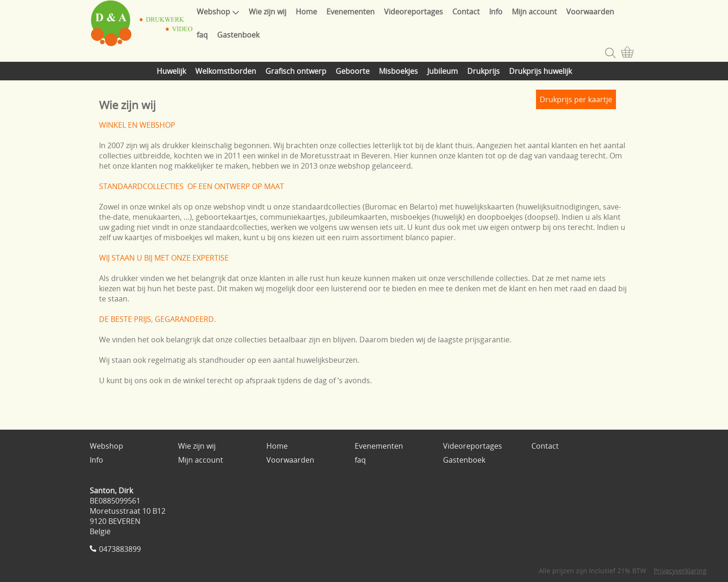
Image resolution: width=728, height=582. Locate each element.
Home (306, 12)
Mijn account (534, 12)
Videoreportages (414, 12)
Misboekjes (398, 71)
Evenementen (351, 12)
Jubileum (443, 71)
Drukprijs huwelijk (540, 71)
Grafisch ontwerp (296, 71)
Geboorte (353, 71)
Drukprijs (483, 71)
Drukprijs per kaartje (576, 99)
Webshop (218, 12)
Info (496, 12)
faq (202, 35)
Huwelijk (171, 71)
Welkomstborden (226, 71)
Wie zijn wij (268, 12)
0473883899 (120, 549)
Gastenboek (238, 35)
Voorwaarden (590, 12)
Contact (466, 12)
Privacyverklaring (680, 571)
